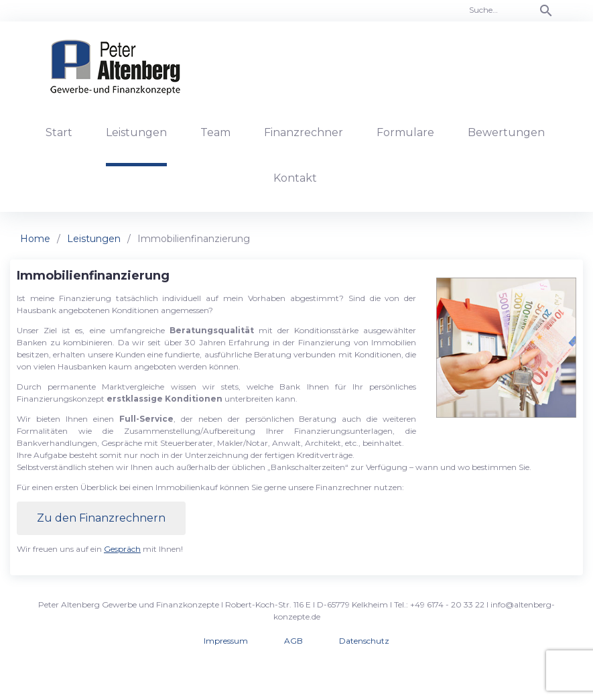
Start (59, 132)
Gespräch (122, 549)
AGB (293, 641)
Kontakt (295, 178)
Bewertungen (506, 132)
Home (35, 239)
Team (215, 132)
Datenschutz (364, 641)
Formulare (405, 132)
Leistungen (136, 132)
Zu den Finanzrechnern (101, 518)
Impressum (226, 641)
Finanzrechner (304, 132)
